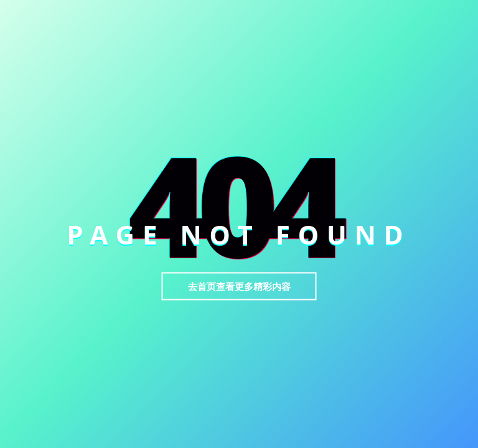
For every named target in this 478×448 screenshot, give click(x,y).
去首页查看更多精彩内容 (239, 286)
